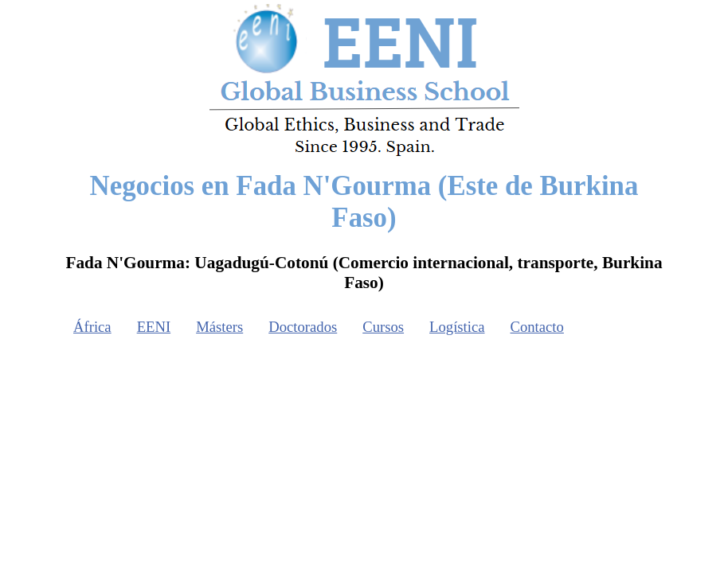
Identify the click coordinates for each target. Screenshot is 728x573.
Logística (457, 327)
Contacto (537, 327)
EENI (154, 327)
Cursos (383, 327)
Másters (219, 327)
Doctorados (303, 327)
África (92, 327)
